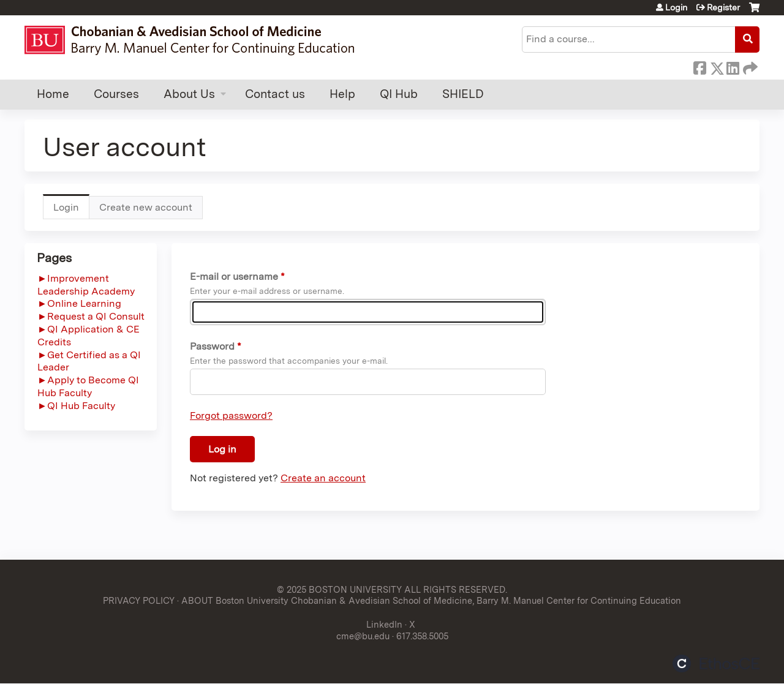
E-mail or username (234, 276)
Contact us (275, 94)
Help (342, 94)
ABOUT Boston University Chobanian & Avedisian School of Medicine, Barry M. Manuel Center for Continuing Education (431, 600)
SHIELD (463, 94)
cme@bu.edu (363, 636)
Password (212, 346)
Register (723, 7)
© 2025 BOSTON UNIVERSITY (339, 589)
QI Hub (399, 94)
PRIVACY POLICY (139, 600)
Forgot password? (231, 415)
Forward (749, 66)
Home (53, 94)
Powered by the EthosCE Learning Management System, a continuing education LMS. (716, 663)
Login (676, 7)
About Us (189, 94)
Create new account (146, 207)
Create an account (323, 478)
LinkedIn (733, 66)
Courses (116, 94)
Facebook (699, 66)
